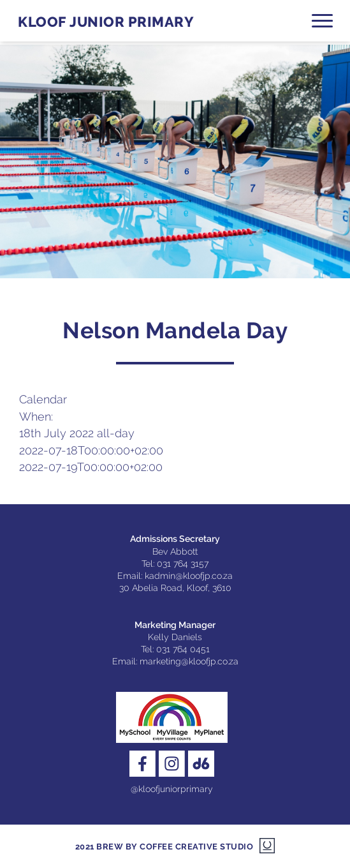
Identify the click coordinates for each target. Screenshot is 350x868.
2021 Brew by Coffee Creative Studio (164, 847)
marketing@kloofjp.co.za (189, 661)
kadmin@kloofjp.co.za (189, 576)
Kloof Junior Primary (106, 22)
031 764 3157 (183, 564)
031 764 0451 (183, 649)
